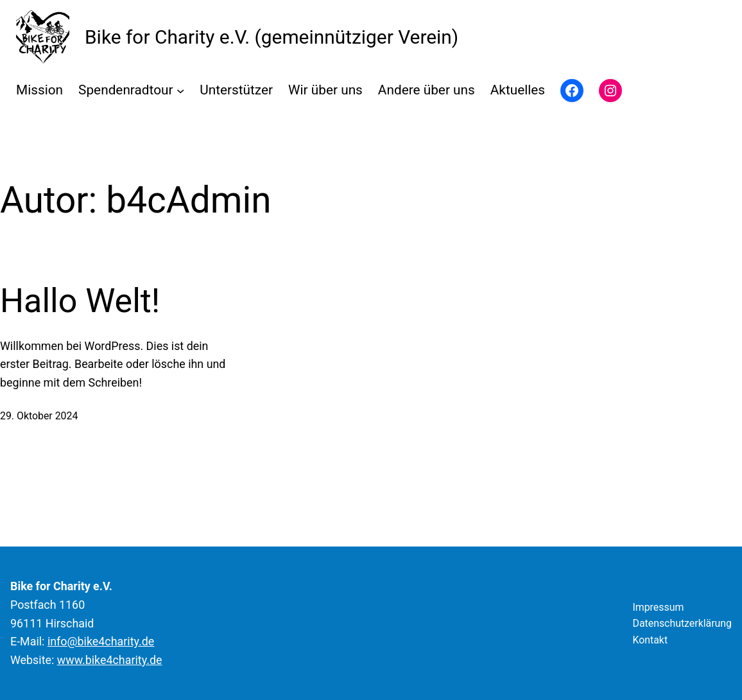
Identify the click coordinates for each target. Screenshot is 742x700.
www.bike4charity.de (110, 660)
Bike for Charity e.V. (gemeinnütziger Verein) (272, 37)
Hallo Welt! (80, 301)
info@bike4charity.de (101, 641)
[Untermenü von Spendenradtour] (180, 91)
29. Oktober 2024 (39, 416)
